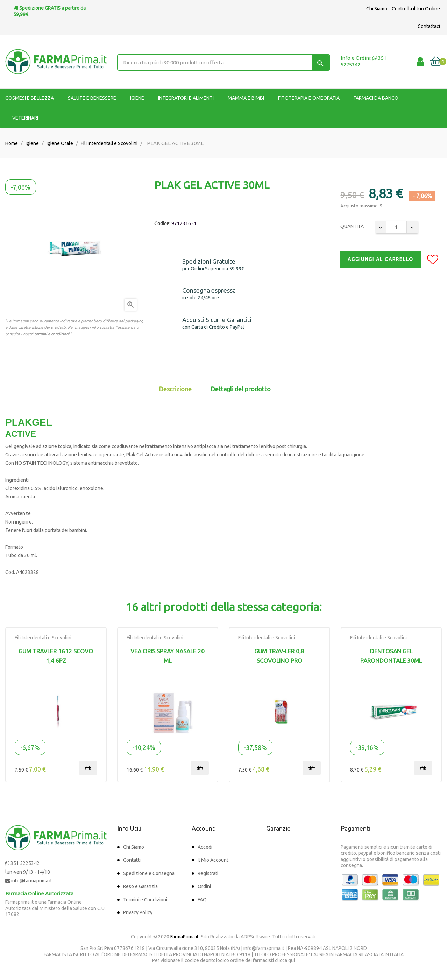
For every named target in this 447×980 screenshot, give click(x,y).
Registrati (208, 873)
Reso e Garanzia (140, 886)
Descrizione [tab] (175, 389)
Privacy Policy (138, 912)
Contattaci (429, 26)
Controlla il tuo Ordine (416, 9)
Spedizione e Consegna (149, 873)
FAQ (202, 900)
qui (292, 960)
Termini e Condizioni (145, 900)
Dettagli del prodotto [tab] (241, 389)
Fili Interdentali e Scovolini (43, 638)
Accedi (205, 847)
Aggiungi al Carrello (381, 259)
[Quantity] (396, 227)
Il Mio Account (213, 860)
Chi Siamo (377, 9)
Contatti (132, 860)
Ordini (204, 886)
